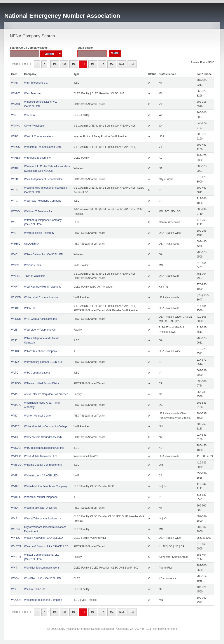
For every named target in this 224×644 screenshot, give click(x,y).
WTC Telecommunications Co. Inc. (44, 448)
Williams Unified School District (42, 383)
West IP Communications (39, 136)
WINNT (15, 93)
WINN (15, 83)
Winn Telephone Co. (36, 83)
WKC (14, 254)
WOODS (16, 600)
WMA (14, 394)
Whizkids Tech (32, 265)
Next (122, 64)
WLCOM (16, 297)
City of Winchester (35, 126)
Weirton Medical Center (38, 416)
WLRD (15, 351)
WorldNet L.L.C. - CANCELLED (42, 578)
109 (64, 64)
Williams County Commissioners (43, 465)
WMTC (15, 486)
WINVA (15, 126)
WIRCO (16, 147)
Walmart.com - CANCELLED (41, 476)
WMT (14, 476)
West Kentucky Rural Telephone (43, 287)
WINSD (16, 104)
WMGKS (16, 448)
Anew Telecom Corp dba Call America (46, 394)
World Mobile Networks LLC (40, 456)
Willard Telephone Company (40, 351)
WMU (14, 508)
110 (74, 64)
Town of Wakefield (35, 276)
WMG (15, 437)
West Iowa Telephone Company (43, 201)
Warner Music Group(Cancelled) (43, 437)
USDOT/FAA (31, 244)
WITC (15, 201)
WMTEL (16, 497)
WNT (14, 568)
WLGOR (16, 319)
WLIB (14, 330)
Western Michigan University (41, 508)
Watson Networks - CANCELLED (43, 538)
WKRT (15, 287)
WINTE (15, 115)
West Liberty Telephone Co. (40, 330)
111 (83, 64)
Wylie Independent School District (44, 179)
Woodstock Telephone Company (43, 600)
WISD (15, 179)
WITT (14, 222)
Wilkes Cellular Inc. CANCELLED (43, 254)
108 (55, 64)
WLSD (15, 362)
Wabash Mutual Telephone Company (45, 486)
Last (132, 64)
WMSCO (16, 465)
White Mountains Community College (46, 426)
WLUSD (16, 383)
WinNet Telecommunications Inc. (43, 519)
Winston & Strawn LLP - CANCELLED (46, 546)
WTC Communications (37, 373)
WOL (14, 589)
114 (112, 64)
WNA (14, 519)
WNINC (16, 538)
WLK (14, 340)
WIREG (16, 158)
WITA (14, 190)
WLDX (15, 308)
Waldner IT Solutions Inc (38, 211)
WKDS (15, 265)
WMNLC (16, 456)
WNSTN (16, 546)
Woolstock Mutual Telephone (41, 497)
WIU (14, 233)
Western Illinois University (39, 233)
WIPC (15, 136)
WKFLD (16, 276)
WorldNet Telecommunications (42, 568)
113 (102, 64)
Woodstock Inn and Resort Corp (43, 147)
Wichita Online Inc (35, 589)
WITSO (15, 211)
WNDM (15, 529)
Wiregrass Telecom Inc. (38, 158)
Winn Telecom (32, 93)
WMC (14, 416)
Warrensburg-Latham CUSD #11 (43, 362)
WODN (15, 578)
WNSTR (16, 557)
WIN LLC (29, 115)
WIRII (14, 168)
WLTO (15, 373)
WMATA (16, 405)
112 (93, 64)
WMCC (15, 426)
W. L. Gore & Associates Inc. (41, 319)
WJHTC (16, 244)
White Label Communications (41, 297)
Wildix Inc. (30, 308)
